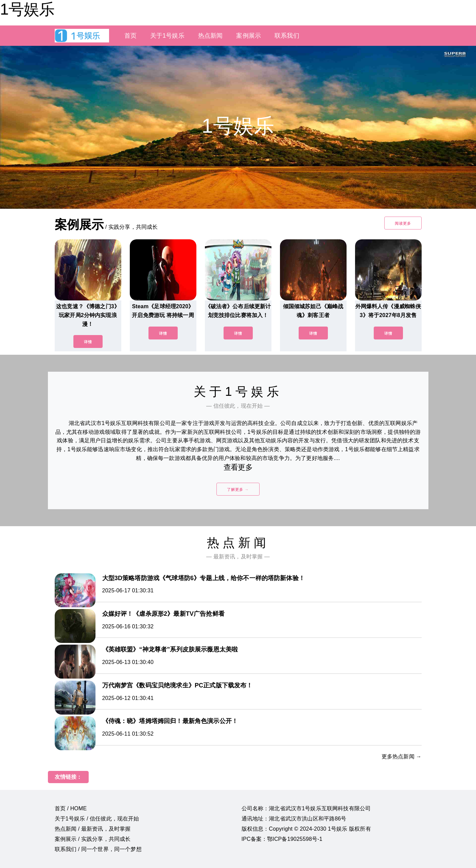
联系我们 (287, 36)
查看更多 (238, 467)
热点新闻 (210, 36)
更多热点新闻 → (402, 756)
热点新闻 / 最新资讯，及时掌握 (93, 829)
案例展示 (249, 36)
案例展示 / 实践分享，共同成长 (93, 839)
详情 (88, 342)
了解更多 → (238, 490)
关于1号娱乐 (167, 36)
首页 (130, 36)
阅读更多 (403, 223)
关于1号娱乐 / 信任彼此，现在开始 (97, 819)
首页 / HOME (71, 808)
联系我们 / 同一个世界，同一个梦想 (98, 849)
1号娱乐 (27, 9)
